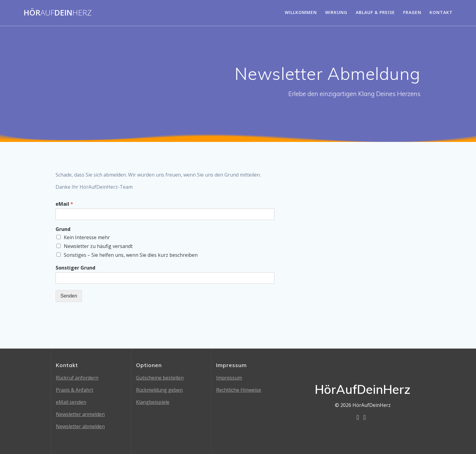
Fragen (412, 12)
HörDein (58, 13)
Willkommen (301, 12)
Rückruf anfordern (77, 378)
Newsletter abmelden (80, 426)
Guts (141, 378)
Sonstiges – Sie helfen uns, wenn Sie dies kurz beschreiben (131, 255)
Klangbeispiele (153, 402)
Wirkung (336, 12)
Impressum (229, 378)
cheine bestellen (165, 378)
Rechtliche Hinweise (239, 390)
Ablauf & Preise (375, 12)
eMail (64, 204)
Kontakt (441, 12)
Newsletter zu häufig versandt (98, 246)
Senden (69, 296)
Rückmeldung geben (159, 390)
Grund (63, 229)
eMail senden (71, 402)
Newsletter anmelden (80, 414)
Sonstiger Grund (75, 268)
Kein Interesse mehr (87, 237)
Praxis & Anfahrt (75, 390)
